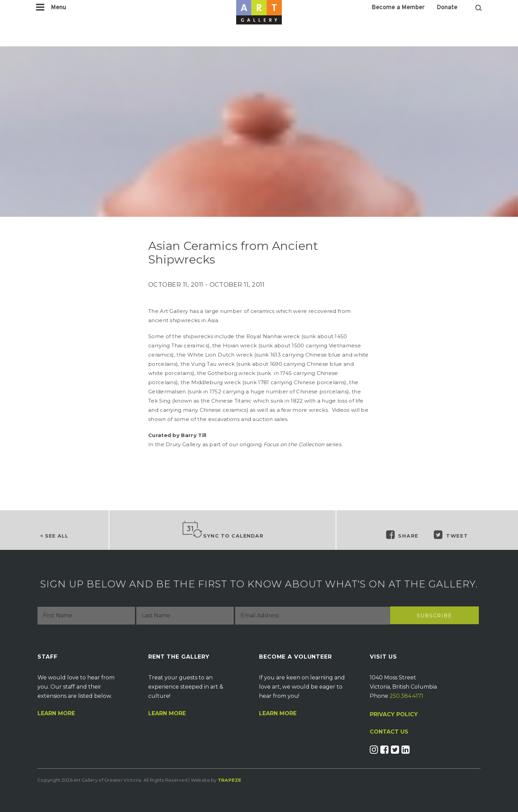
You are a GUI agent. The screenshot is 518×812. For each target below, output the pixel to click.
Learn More (56, 713)
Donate (447, 8)
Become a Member (398, 8)
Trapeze (230, 780)
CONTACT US (389, 732)
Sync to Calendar (223, 530)
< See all (54, 536)
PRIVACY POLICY (394, 714)
